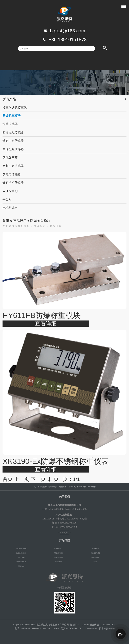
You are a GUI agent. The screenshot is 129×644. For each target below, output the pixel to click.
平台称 (7, 199)
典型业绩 (61, 486)
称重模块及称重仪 (15, 107)
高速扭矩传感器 (13, 149)
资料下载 (93, 486)
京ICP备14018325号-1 (90, 629)
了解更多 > (64, 533)
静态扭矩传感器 (13, 183)
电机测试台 (10, 208)
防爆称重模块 (12, 116)
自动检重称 (10, 191)
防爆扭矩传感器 (13, 132)
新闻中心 (77, 486)
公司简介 (30, 486)
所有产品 (9, 100)
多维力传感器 (12, 174)
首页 (6, 221)
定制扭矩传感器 (13, 166)
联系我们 (109, 486)
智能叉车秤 (10, 158)
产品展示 (20, 221)
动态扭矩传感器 (13, 141)
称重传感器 (10, 124)
